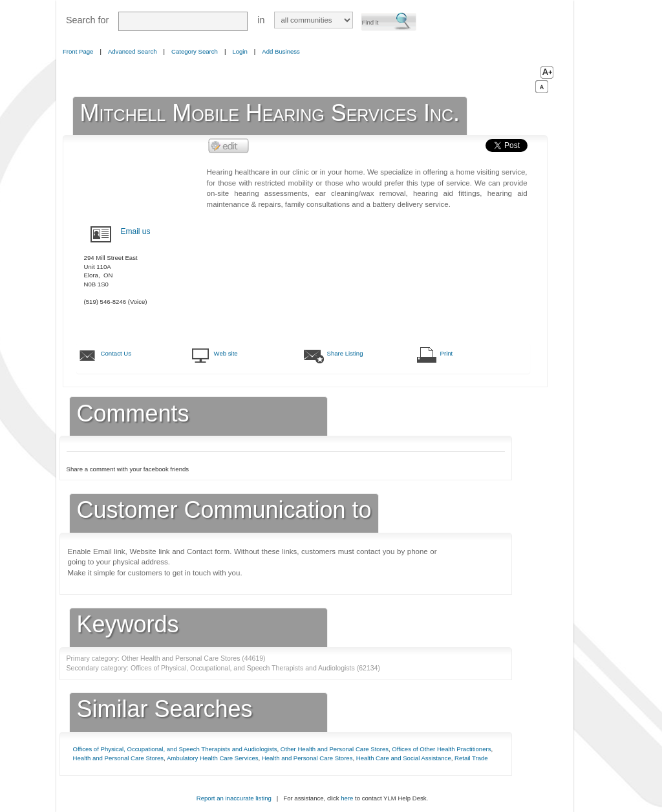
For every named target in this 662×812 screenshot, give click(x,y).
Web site (226, 353)
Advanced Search (133, 51)
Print (447, 353)
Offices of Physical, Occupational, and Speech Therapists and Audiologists (175, 749)
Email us (136, 231)
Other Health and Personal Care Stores (335, 749)
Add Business (281, 51)
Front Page (78, 51)
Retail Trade (471, 758)
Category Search (195, 51)
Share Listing (345, 353)
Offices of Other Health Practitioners (441, 749)
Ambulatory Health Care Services (213, 758)
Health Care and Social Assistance (404, 758)
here (347, 798)
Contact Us (116, 353)
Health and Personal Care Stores (119, 758)
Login (240, 51)
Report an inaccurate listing (234, 798)
